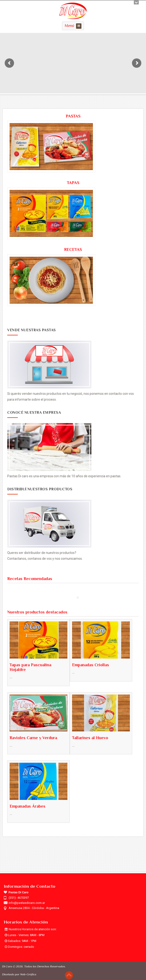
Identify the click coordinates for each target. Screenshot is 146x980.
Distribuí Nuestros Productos (40, 489)
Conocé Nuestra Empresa (34, 413)
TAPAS (73, 183)
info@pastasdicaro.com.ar (27, 903)
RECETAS (73, 249)
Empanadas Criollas (91, 665)
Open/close (136, 2)
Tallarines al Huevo (90, 738)
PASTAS (73, 116)
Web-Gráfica (28, 974)
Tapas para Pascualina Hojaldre (30, 667)
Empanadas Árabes (27, 806)
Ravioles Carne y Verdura (33, 738)
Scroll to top (69, 975)
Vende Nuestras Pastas (32, 330)
